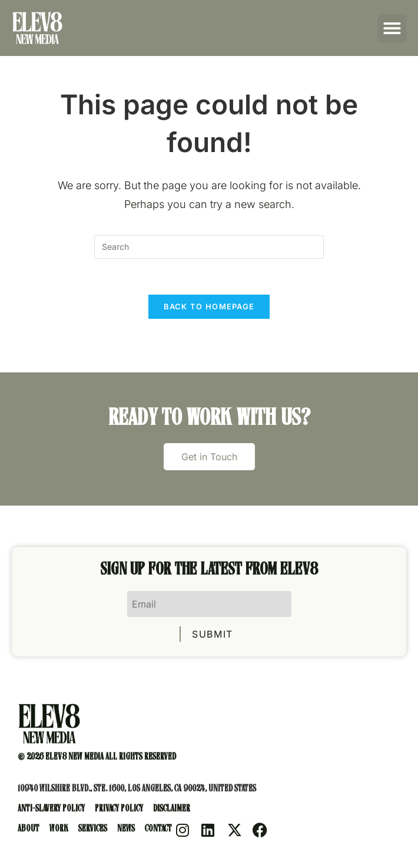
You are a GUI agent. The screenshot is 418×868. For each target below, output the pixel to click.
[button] (392, 28)
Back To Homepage (209, 306)
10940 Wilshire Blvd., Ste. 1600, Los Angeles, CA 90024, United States (137, 789)
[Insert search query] (209, 247)
